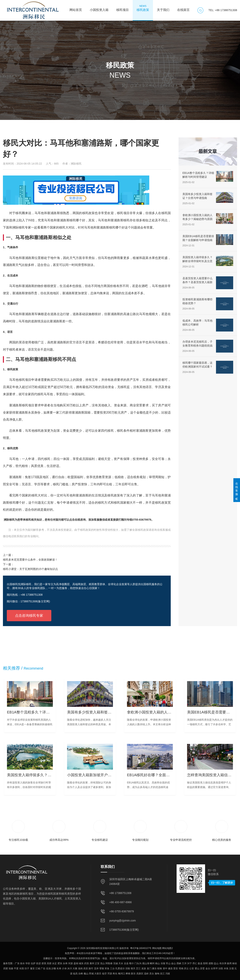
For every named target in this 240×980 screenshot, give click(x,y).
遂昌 (170, 968)
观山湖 (146, 963)
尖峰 (81, 974)
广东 (17, 963)
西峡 (179, 963)
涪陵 (128, 968)
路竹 (91, 968)
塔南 (181, 968)
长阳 (22, 968)
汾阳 (221, 968)
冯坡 (168, 974)
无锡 (116, 963)
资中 (165, 968)
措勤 (211, 963)
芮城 (91, 974)
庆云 (186, 968)
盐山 (216, 963)
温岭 (146, 974)
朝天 (133, 968)
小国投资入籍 (99, 8)
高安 (86, 968)
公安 (192, 968)
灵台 (152, 974)
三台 (112, 968)
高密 (49, 963)
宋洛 (107, 968)
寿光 (115, 974)
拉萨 (33, 963)
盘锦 (76, 963)
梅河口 (122, 974)
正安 (97, 963)
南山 (157, 963)
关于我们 (163, 8)
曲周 (229, 963)
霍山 (197, 968)
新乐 (133, 974)
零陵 (102, 968)
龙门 (149, 968)
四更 (6, 968)
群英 (44, 963)
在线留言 (183, 8)
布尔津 (223, 963)
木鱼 (226, 968)
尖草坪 (214, 968)
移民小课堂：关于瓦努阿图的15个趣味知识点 (30, 569)
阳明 (205, 963)
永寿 (65, 963)
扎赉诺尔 (120, 968)
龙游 (144, 968)
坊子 (27, 968)
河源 (70, 963)
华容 (28, 963)
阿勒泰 (109, 963)
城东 (81, 963)
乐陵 (163, 963)
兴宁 (189, 963)
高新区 (140, 974)
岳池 (48, 968)
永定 (54, 963)
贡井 (96, 968)
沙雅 (54, 968)
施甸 (157, 974)
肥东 (60, 963)
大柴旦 (98, 974)
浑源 (110, 974)
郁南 (160, 968)
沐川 (70, 968)
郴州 (152, 963)
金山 (173, 963)
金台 (208, 968)
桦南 (128, 974)
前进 (38, 963)
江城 (38, 968)
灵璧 (202, 968)
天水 (121, 963)
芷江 (138, 968)
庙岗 (80, 968)
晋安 (176, 968)
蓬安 (32, 968)
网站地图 (157, 948)
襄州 (92, 963)
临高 (75, 974)
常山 (168, 963)
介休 (64, 968)
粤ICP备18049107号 (141, 948)
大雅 (75, 968)
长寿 (59, 968)
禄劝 (235, 963)
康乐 (154, 968)
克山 (102, 963)
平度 (16, 968)
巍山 (86, 974)
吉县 (126, 963)
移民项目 (123, 8)
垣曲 (11, 968)
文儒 (231, 968)
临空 (104, 974)
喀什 (132, 963)
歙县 (200, 963)
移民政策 (143, 8)
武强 (86, 963)
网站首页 (76, 8)
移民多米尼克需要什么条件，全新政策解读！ (30, 560)
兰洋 (184, 963)
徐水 (22, 963)
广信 (43, 968)
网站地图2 (168, 948)
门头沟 (138, 963)
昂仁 (195, 963)
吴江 (162, 974)
